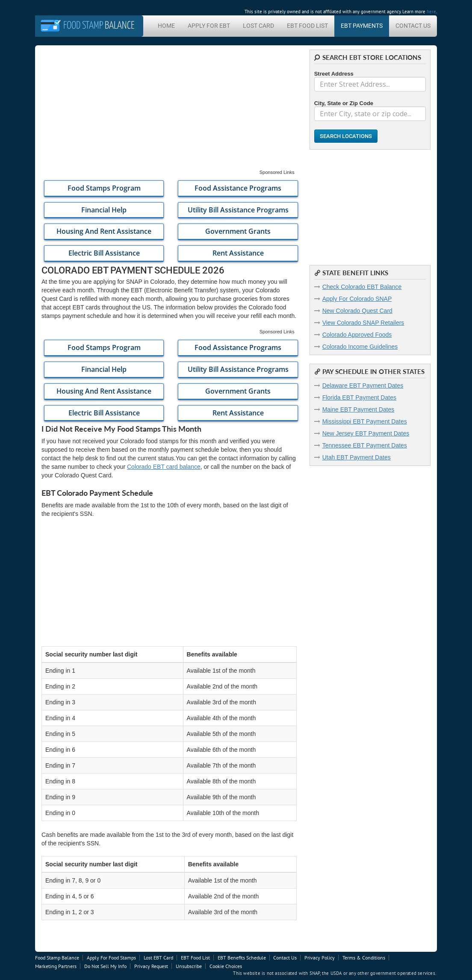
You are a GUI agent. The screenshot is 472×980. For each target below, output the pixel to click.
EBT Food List (307, 26)
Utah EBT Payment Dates (357, 457)
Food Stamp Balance (57, 958)
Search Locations (346, 136)
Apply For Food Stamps (111, 958)
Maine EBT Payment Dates (358, 409)
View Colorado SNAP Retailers (363, 323)
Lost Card (258, 26)
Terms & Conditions (364, 958)
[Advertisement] (169, 109)
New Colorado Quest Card (357, 311)
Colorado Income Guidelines (360, 347)
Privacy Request (151, 966)
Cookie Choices (226, 966)
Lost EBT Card (158, 958)
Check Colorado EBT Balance (362, 287)
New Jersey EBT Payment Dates (366, 433)
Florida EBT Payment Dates (359, 397)
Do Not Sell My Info (105, 966)
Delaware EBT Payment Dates (363, 386)
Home (166, 26)
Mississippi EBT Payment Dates (365, 421)
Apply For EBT (209, 26)
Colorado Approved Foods (357, 335)
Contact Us (413, 26)
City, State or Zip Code (344, 103)
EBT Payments (362, 26)
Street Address (334, 74)
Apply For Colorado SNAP (357, 299)
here (431, 12)
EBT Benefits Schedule (242, 958)
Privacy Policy (320, 958)
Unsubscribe (189, 966)
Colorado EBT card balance (164, 467)
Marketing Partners (56, 966)
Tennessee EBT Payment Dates (365, 445)
